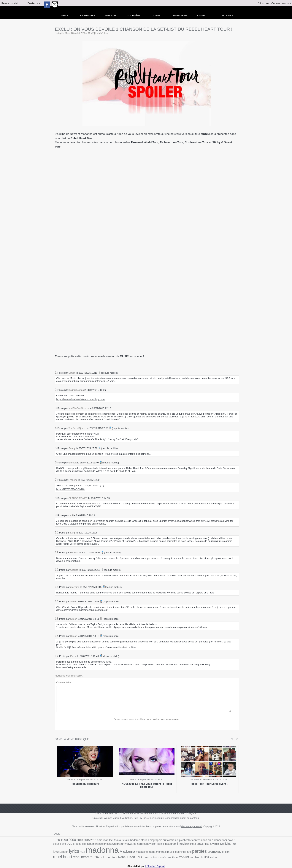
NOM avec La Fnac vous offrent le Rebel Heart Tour (147, 785)
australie (119, 840)
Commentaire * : (65, 682)
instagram (143, 845)
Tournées (134, 16)
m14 (231, 845)
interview (155, 845)
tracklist (126, 857)
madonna (68, 851)
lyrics (224, 844)
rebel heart (196, 852)
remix (91, 857)
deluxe (225, 840)
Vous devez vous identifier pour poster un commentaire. (147, 719)
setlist (98, 857)
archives (227, 16)
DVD (236, 840)
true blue (137, 857)
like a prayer (167, 845)
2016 (90, 840)
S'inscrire (263, 3)
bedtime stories (133, 840)
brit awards (160, 840)
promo (169, 852)
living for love (201, 845)
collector (176, 840)
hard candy (118, 845)
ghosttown (87, 845)
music (131, 852)
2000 (71, 840)
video (154, 857)
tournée (106, 857)
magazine (104, 852)
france (77, 845)
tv (143, 857)
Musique (111, 16)
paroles (158, 852)
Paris (147, 852)
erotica (57, 845)
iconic (134, 845)
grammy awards (102, 845)
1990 (63, 840)
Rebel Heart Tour (77, 857)
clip (169, 840)
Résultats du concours (85, 784)
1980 (56, 840)
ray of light (180, 852)
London (214, 845)
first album (67, 845)
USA (147, 857)
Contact (203, 16)
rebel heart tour (215, 852)
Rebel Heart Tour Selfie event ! (209, 784)
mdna (114, 852)
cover (217, 840)
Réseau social (10, 3)
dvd (231, 840)
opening (140, 852)
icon (128, 845)
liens (157, 16)
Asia (111, 840)
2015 (84, 840)
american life (101, 840)
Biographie (88, 16)
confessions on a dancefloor (198, 840)
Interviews (180, 16)
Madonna (91, 852)
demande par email (192, 827)
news (65, 16)
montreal (122, 852)
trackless (116, 857)
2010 (78, 840)
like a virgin (181, 845)
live (190, 845)
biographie (148, 840)
